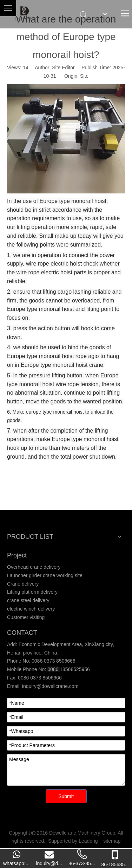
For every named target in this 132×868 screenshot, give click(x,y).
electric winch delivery (31, 609)
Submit (66, 796)
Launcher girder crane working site (45, 575)
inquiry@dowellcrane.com (49, 686)
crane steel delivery (28, 600)
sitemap (112, 841)
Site (84, 76)
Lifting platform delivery (32, 592)
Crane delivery (23, 584)
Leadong (88, 841)
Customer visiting (26, 617)
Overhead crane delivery (34, 567)
